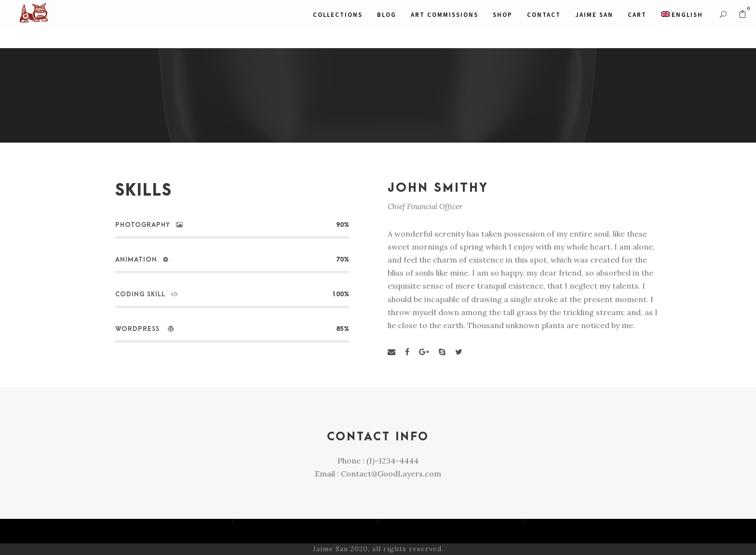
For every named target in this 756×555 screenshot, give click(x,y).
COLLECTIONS (338, 15)
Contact (544, 15)
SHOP (503, 15)
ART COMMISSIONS (445, 15)
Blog (387, 15)
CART (637, 15)
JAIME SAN (594, 15)
